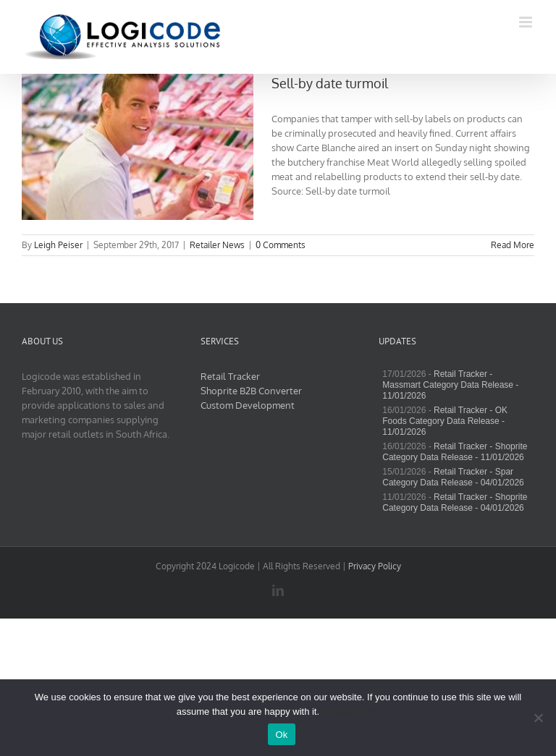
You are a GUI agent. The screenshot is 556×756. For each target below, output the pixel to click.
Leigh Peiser (58, 245)
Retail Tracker (230, 376)
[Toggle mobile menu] (527, 22)
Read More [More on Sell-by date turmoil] (513, 245)
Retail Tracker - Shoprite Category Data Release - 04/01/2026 (455, 502)
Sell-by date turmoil (330, 83)
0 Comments (281, 245)
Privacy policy (351, 712)
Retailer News (217, 245)
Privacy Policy (375, 566)
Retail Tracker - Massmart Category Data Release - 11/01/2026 (450, 385)
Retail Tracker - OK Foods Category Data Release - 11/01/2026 (445, 421)
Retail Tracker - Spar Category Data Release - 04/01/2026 (453, 477)
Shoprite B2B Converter (251, 391)
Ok (281, 735)
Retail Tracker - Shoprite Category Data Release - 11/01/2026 (455, 452)
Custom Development (248, 405)
